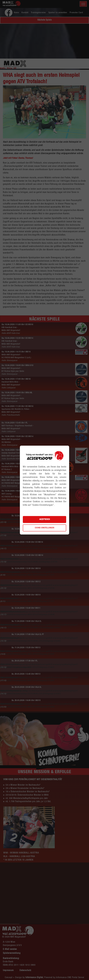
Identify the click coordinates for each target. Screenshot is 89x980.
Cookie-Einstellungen (44, 528)
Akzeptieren (45, 519)
